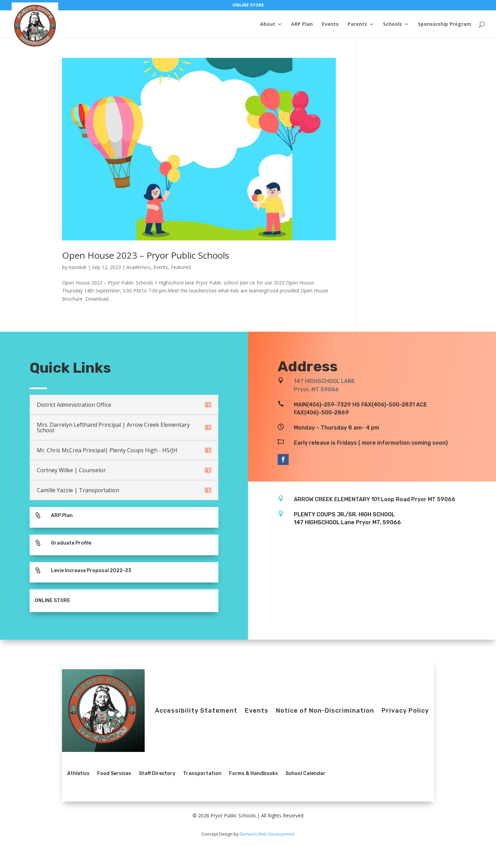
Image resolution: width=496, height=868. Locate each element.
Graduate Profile (71, 543)
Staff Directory (157, 773)
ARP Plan (302, 24)
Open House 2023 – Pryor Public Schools (146, 255)
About (268, 24)
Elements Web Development (267, 834)
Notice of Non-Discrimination (325, 711)
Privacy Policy (405, 711)
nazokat (77, 267)
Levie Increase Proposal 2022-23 (91, 571)
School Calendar (306, 773)
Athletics (78, 773)
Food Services (114, 773)
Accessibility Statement (196, 711)
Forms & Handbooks (254, 773)
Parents (357, 24)
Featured (181, 267)
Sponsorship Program (445, 24)
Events (330, 24)
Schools (392, 24)
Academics (138, 267)
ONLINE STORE (248, 6)
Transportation (202, 773)
